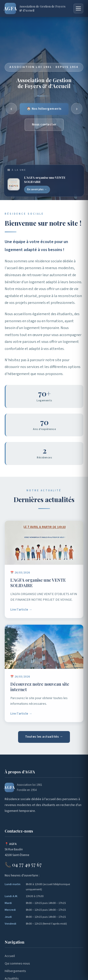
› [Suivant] (77, 108)
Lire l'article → (21, 611)
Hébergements (15, 971)
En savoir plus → (37, 189)
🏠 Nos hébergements (44, 110)
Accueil (10, 956)
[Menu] (78, 8)
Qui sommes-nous (17, 964)
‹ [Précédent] (11, 108)
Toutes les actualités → (44, 737)
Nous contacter (44, 125)
